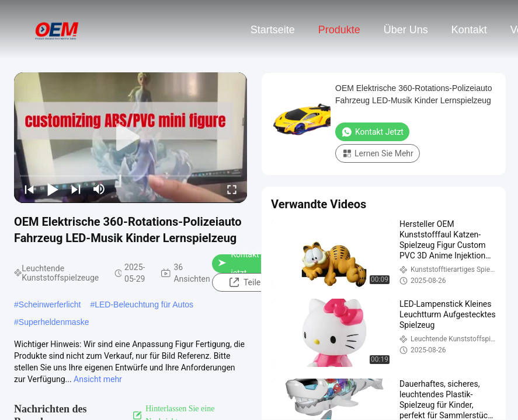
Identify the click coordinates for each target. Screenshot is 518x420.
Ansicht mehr (98, 379)
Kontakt (469, 30)
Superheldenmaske (54, 322)
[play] (131, 138)
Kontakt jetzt (238, 264)
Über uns (406, 30)
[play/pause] (53, 189)
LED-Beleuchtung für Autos (144, 304)
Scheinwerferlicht (50, 304)
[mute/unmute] (99, 189)
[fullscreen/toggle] (232, 189)
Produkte (339, 30)
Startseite (273, 30)
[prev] (29, 189)
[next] (76, 189)
